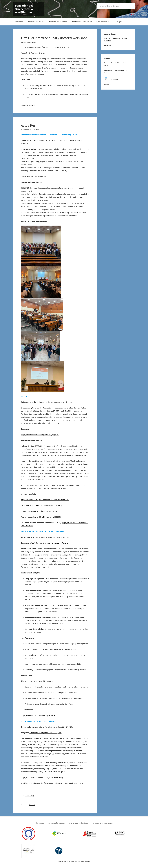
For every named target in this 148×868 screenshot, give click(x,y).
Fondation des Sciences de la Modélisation (24, 9)
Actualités (28, 125)
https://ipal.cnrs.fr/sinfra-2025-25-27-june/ (46, 733)
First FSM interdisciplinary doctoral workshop (54, 38)
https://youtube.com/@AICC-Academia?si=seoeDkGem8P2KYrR (46, 500)
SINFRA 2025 (30, 796)
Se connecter (85, 862)
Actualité (32, 105)
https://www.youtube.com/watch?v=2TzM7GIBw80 (47, 526)
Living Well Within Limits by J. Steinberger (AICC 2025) (42, 505)
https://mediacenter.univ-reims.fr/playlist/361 (39, 715)
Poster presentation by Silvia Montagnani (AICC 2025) (42, 517)
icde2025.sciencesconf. (38, 176)
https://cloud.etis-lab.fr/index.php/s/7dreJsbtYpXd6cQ (43, 777)
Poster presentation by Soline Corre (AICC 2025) (40, 511)
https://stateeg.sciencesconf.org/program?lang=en (50, 543)
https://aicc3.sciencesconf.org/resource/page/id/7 (41, 435)
